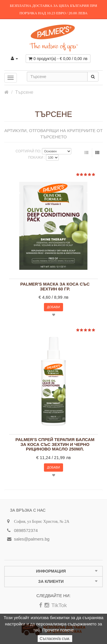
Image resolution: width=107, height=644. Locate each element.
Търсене (24, 92)
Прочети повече (58, 630)
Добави (54, 307)
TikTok (59, 605)
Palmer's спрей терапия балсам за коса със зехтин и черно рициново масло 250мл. (55, 444)
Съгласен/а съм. (55, 639)
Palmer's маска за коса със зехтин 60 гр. (55, 287)
